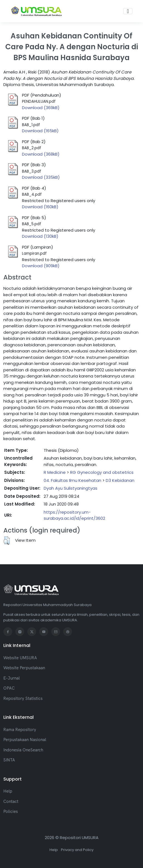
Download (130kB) (40, 236)
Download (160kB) (40, 207)
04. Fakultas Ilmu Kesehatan (72, 480)
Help (8, 791)
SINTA (9, 760)
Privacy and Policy (77, 850)
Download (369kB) (41, 108)
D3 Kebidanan (120, 480)
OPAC (9, 688)
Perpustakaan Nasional (25, 740)
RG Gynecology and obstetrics (102, 472)
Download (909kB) (41, 266)
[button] (7, 541)
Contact (11, 801)
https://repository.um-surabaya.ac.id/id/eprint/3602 (74, 515)
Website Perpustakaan (24, 668)
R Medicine (55, 472)
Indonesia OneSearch (23, 750)
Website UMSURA (20, 658)
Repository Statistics (23, 698)
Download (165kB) (40, 131)
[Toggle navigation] (128, 11)
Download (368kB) (41, 154)
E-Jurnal (12, 678)
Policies (11, 811)
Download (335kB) (41, 177)
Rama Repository (20, 730)
